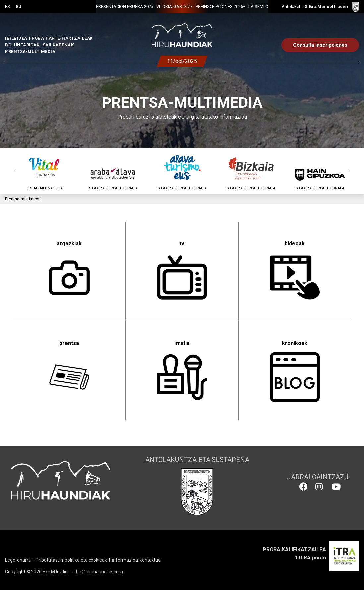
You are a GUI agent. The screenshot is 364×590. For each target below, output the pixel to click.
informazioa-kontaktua (136, 560)
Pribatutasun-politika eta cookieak (71, 560)
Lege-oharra (18, 560)
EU (19, 6)
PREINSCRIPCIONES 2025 (149, 6)
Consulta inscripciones (320, 45)
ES (7, 6)
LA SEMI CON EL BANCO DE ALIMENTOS (216, 6)
